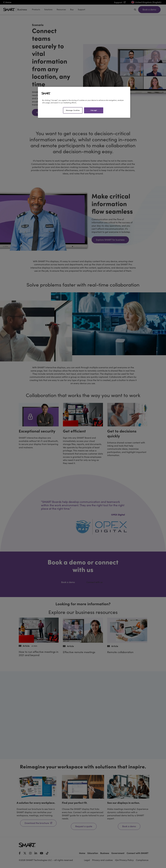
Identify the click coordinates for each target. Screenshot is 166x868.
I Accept (94, 110)
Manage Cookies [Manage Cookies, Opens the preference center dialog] (73, 110)
